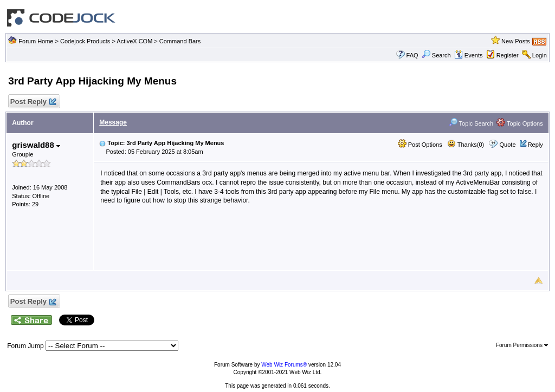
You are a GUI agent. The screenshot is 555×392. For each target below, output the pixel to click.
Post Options (420, 145)
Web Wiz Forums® (284, 365)
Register (508, 55)
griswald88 (36, 145)
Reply (535, 145)
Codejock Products (85, 41)
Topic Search (471, 123)
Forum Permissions (522, 345)
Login (540, 55)
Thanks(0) (466, 145)
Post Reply (33, 102)
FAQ (412, 55)
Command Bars (180, 41)
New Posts (516, 41)
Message (113, 122)
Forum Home (36, 41)
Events (469, 55)
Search (436, 55)
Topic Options (520, 123)
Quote (508, 145)
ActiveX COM (134, 41)
